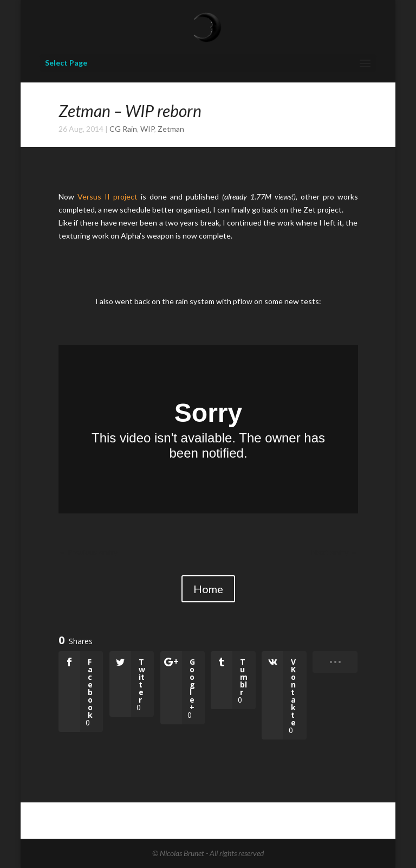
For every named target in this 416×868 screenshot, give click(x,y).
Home (208, 589)
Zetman (171, 129)
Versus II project (108, 197)
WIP (147, 129)
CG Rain (123, 129)
